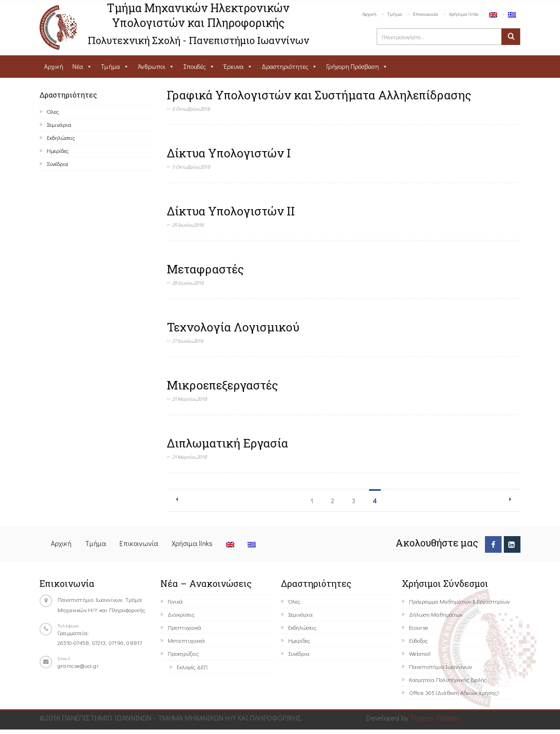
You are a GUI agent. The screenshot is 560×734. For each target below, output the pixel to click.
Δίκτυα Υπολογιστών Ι (229, 153)
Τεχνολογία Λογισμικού (233, 327)
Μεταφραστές (205, 269)
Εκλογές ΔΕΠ (192, 667)
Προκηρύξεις (183, 653)
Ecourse (419, 627)
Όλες (53, 111)
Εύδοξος (418, 640)
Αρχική (369, 14)
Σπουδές (195, 66)
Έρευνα (234, 66)
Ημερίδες (58, 150)
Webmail (420, 653)
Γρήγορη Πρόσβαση (353, 66)
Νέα (78, 66)
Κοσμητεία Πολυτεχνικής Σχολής (448, 679)
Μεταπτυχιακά (186, 640)
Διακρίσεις (181, 614)
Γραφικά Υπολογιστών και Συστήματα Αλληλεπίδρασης (319, 95)
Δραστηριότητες (285, 66)
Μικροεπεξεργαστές (222, 385)
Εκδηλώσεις (61, 137)
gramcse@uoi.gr (78, 665)
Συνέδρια (58, 163)
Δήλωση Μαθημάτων (436, 614)
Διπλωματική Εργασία (227, 443)
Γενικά (175, 601)
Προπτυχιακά (184, 627)
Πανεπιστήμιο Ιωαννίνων (440, 666)
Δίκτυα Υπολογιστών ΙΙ (231, 211)
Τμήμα (395, 14)
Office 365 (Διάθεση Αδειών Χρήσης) (454, 692)
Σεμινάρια (59, 124)
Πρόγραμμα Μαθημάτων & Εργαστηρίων (459, 601)
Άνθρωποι (152, 66)
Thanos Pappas (435, 718)
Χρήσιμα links (464, 14)
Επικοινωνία (426, 14)
